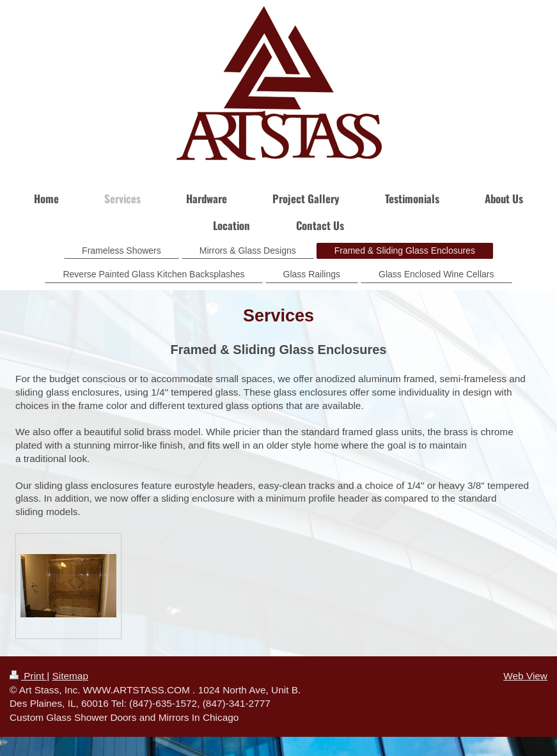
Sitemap (70, 676)
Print (28, 676)
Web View (525, 676)
